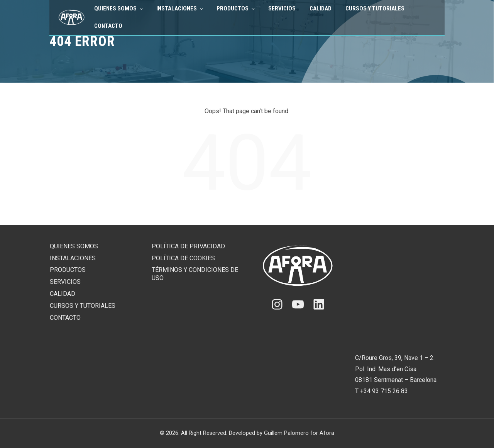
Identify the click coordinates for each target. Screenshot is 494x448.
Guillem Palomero (286, 433)
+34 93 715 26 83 (384, 391)
